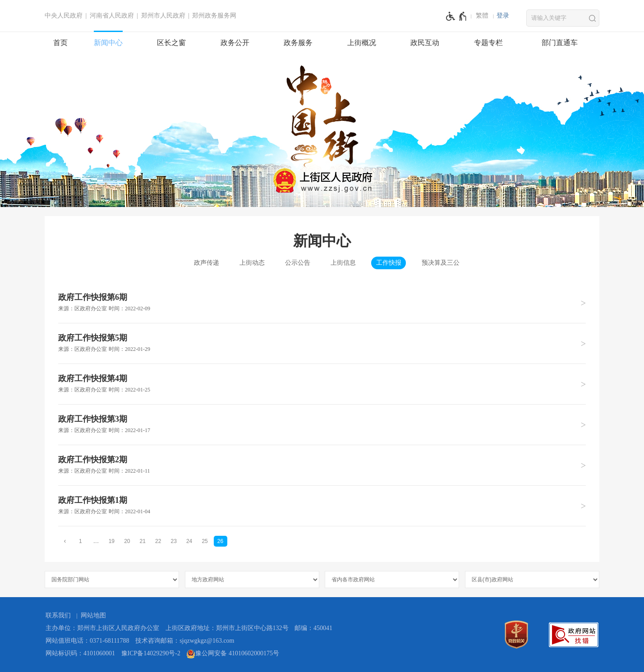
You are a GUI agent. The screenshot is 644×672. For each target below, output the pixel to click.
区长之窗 (171, 43)
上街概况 (362, 43)
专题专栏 (488, 43)
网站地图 (93, 615)
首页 (60, 43)
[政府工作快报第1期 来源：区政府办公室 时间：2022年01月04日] (322, 506)
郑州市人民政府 (163, 16)
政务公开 (235, 43)
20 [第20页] (127, 541)
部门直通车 (560, 43)
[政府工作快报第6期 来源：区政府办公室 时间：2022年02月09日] (322, 303)
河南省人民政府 (112, 16)
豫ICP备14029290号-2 (151, 653)
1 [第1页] (80, 541)
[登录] (503, 16)
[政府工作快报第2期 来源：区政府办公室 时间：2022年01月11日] (322, 465)
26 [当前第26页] (220, 541)
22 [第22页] (158, 541)
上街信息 (343, 263)
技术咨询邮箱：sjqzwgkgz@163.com (185, 641)
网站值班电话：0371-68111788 (87, 641)
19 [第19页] (112, 541)
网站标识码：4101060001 (80, 653)
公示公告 (298, 263)
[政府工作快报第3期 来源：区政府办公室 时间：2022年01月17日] (322, 424)
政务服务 (298, 43)
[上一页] (65, 541)
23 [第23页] (173, 541)
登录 (503, 16)
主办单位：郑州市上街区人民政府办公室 (102, 628)
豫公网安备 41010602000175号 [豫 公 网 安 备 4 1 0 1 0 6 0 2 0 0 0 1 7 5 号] (233, 654)
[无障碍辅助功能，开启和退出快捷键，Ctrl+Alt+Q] (457, 16)
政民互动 (425, 43)
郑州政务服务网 (214, 16)
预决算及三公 (441, 263)
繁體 (482, 16)
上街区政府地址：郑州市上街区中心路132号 (227, 628)
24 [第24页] (189, 541)
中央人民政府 (64, 16)
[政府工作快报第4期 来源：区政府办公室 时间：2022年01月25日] (322, 384)
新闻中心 (108, 43)
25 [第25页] (205, 541)
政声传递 (207, 263)
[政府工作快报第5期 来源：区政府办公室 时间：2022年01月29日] (322, 343)
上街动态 (252, 263)
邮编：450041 (313, 628)
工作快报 (389, 263)
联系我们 (58, 615)
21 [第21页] (143, 541)
